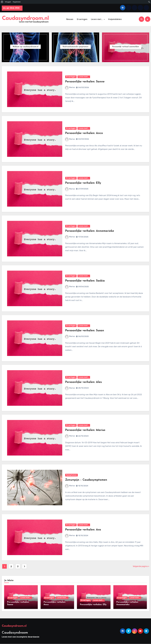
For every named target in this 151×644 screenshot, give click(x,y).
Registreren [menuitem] (17, 2)
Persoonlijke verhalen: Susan (85, 331)
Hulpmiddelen (115, 19)
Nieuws (70, 19)
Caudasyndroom (15, 633)
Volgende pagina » (141, 566)
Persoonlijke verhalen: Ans (83, 530)
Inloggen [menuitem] (8, 2)
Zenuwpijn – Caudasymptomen (86, 480)
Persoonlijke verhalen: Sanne (85, 82)
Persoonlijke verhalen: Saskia (85, 281)
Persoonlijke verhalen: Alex (84, 382)
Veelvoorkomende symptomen (75, 47)
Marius (70, 88)
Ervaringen (82, 19)
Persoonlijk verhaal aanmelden (126, 47)
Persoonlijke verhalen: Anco (84, 133)
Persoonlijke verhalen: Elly (83, 183)
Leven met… (97, 19)
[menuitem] (2, 2)
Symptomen (71, 475)
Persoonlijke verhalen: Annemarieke (90, 231)
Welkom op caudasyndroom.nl (25, 47)
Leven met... (84, 77)
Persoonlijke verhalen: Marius (85, 430)
